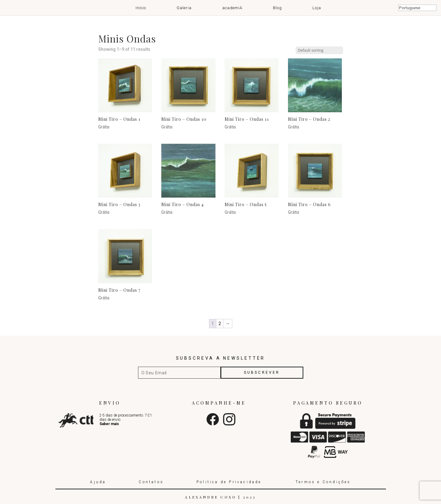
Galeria (184, 8)
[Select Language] (417, 8)
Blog (277, 8)
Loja (317, 8)
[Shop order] (319, 50)
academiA (232, 8)
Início (141, 8)
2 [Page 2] (220, 324)
